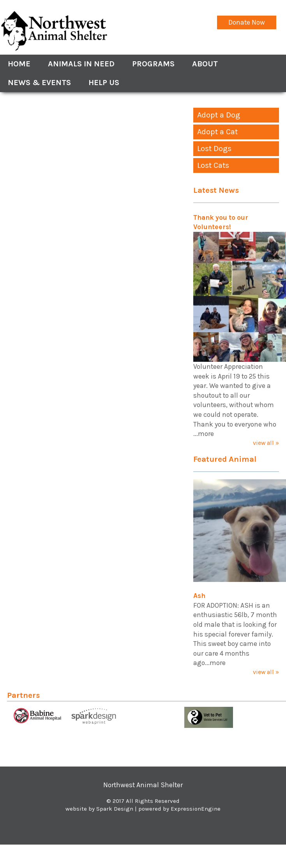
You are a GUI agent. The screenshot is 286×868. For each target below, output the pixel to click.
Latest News (216, 190)
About (205, 64)
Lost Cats (213, 165)
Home (19, 64)
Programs (153, 64)
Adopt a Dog (219, 115)
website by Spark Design (99, 809)
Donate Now (247, 22)
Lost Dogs (214, 149)
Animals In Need (81, 64)
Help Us (104, 83)
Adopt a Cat (217, 132)
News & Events (39, 83)
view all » (266, 443)
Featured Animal (225, 459)
